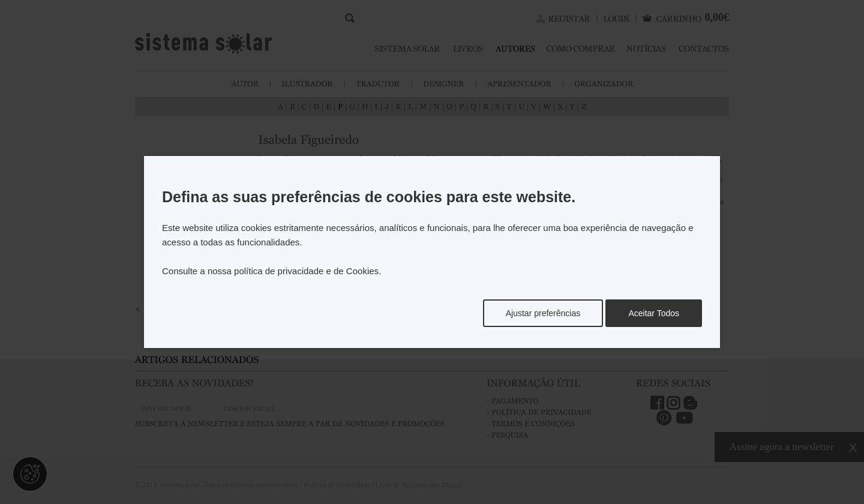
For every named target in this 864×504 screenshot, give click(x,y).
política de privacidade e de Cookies (306, 271)
